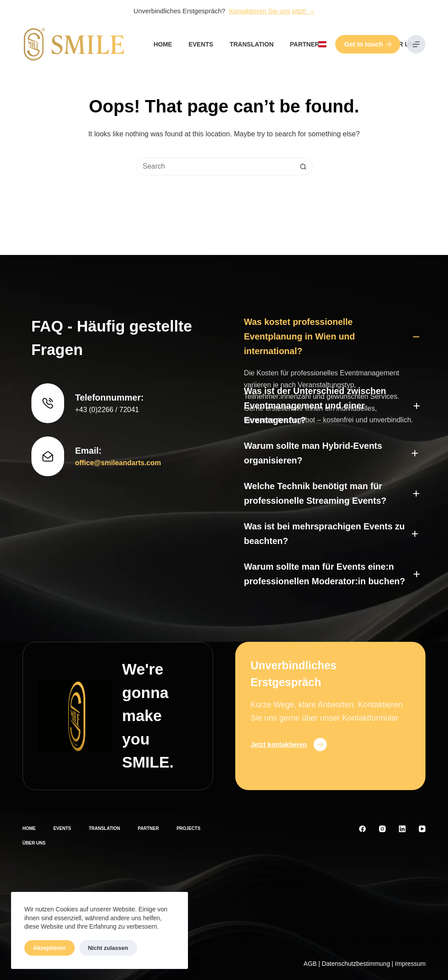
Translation (251, 44)
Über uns (402, 44)
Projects (188, 828)
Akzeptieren (50, 948)
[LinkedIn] (402, 829)
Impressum (410, 964)
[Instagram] (382, 829)
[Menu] (416, 44)
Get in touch (368, 44)
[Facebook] (362, 829)
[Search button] (303, 166)
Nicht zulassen (108, 948)
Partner (305, 44)
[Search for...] (215, 166)
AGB (310, 964)
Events (201, 44)
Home (163, 44)
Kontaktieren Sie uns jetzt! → (272, 11)
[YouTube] (422, 829)
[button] (322, 44)
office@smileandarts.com (118, 410)
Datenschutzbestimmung (356, 964)
